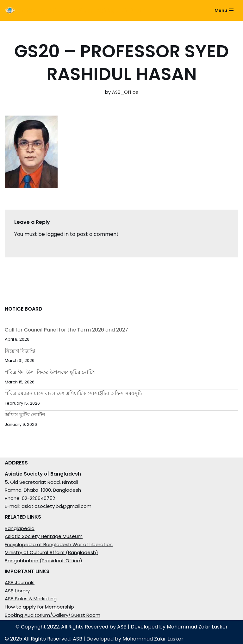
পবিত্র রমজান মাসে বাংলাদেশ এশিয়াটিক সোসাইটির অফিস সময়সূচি (73, 393)
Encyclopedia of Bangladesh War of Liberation (59, 544)
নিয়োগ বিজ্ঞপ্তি (20, 351)
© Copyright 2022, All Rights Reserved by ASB (71, 627)
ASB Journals (20, 582)
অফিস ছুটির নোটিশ (25, 415)
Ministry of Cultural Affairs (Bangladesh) (51, 552)
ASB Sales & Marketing (31, 599)
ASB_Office (125, 92)
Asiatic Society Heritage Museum (44, 536)
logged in (57, 234)
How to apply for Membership (39, 607)
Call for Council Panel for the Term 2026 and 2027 (66, 330)
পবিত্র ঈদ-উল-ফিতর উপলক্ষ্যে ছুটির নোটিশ (50, 372)
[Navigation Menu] (224, 10)
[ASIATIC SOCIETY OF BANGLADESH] (76, 10)
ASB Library (17, 591)
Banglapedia (20, 528)
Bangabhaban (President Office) (44, 561)
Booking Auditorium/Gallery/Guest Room (53, 615)
